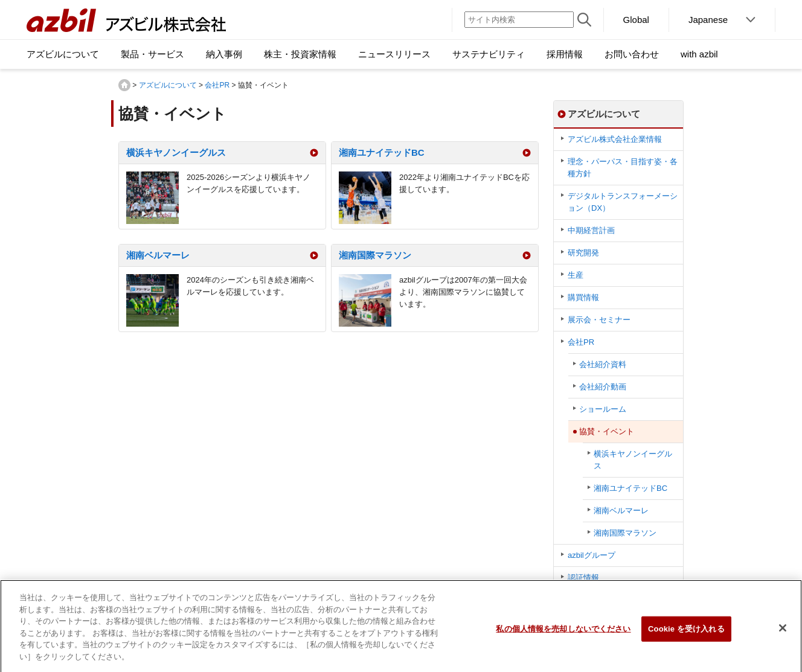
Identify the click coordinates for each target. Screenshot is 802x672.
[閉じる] (783, 634)
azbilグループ (592, 555)
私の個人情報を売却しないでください (563, 634)
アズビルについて (168, 85)
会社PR (217, 85)
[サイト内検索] (519, 20)
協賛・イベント (607, 431)
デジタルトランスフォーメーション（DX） (623, 202)
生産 (576, 275)
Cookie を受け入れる (686, 634)
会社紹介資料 (603, 364)
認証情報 (583, 578)
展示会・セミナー (599, 320)
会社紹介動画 (603, 387)
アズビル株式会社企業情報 (615, 139)
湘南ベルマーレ (158, 255)
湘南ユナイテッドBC (382, 152)
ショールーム (603, 409)
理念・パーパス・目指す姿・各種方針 (623, 168)
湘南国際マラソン (375, 255)
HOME (124, 85)
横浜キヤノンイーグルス (176, 152)
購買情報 (583, 297)
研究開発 (583, 253)
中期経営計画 (591, 230)
